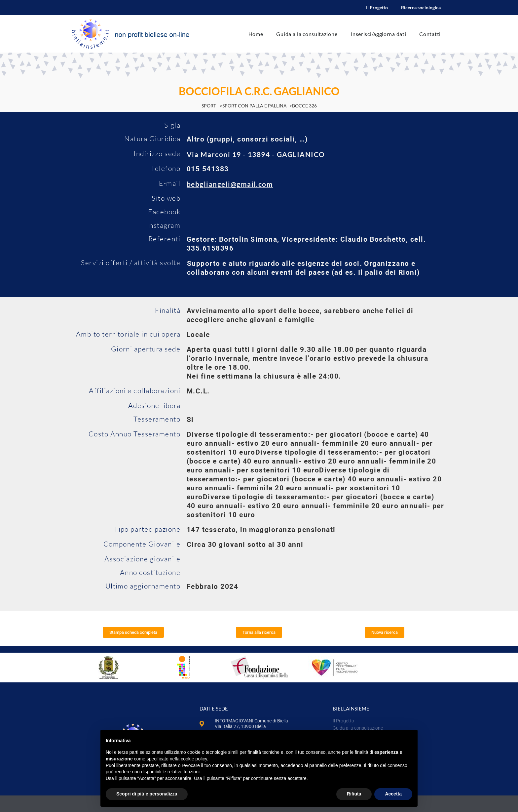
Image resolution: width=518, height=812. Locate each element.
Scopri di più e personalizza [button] (147, 794)
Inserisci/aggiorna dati (378, 34)
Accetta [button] (393, 794)
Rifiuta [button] (354, 794)
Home (256, 34)
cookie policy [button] (194, 759)
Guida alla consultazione (307, 34)
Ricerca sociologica (421, 7)
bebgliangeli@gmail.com (230, 184)
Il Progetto (377, 7)
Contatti (430, 34)
